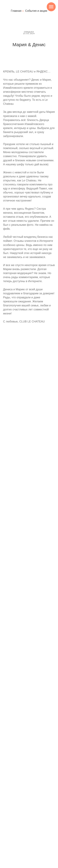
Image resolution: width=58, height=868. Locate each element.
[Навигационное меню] (51, 7)
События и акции (36, 11)
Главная (16, 11)
